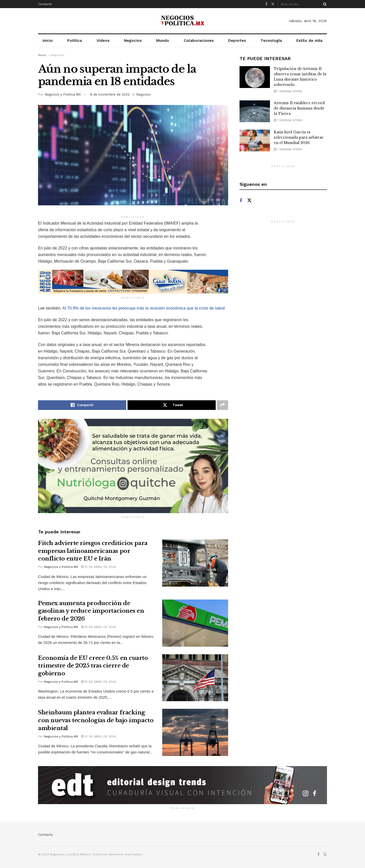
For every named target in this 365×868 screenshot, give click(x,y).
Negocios (133, 41)
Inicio (48, 41)
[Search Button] (324, 4)
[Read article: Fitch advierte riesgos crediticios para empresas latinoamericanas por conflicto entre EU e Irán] (195, 563)
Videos (103, 41)
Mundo (163, 41)
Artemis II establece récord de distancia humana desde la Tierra (299, 108)
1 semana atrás (288, 91)
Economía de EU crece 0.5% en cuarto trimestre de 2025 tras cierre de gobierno (93, 666)
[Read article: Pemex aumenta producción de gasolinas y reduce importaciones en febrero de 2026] (195, 623)
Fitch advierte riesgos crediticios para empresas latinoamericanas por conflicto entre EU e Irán (93, 551)
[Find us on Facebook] (241, 201)
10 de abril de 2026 (99, 567)
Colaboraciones (199, 41)
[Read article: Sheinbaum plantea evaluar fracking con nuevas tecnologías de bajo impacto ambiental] (195, 732)
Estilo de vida (309, 41)
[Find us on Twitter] (249, 201)
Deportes (237, 41)
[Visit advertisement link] (133, 282)
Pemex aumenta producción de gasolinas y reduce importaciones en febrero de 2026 (91, 611)
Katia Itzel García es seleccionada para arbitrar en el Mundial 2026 (299, 137)
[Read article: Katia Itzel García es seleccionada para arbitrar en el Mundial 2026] (255, 140)
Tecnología (271, 41)
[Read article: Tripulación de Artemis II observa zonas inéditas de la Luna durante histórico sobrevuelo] (255, 77)
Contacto (45, 4)
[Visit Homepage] (182, 21)
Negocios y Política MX (63, 94)
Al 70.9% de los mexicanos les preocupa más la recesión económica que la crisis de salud (143, 308)
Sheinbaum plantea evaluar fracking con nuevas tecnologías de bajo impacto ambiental (96, 720)
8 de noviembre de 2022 (110, 94)
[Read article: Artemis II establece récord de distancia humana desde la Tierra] (255, 111)
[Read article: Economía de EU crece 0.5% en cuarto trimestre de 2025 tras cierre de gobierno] (195, 678)
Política (75, 41)
